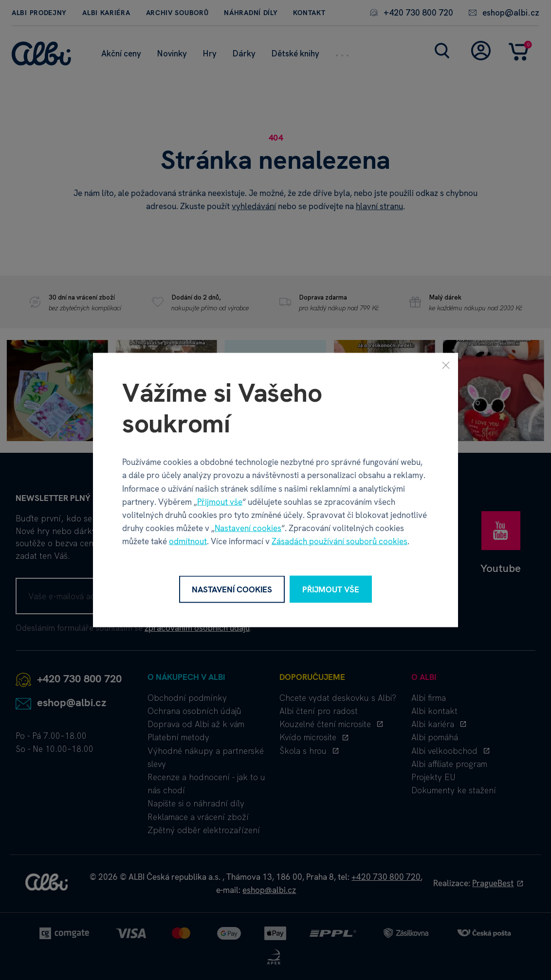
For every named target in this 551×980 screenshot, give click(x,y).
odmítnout (188, 541)
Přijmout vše (220, 501)
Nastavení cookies (248, 528)
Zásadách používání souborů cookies (340, 541)
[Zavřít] (446, 365)
